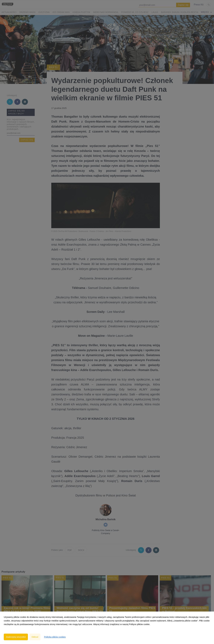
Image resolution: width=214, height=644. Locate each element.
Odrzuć (35, 637)
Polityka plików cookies (55, 637)
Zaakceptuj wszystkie (16, 637)
